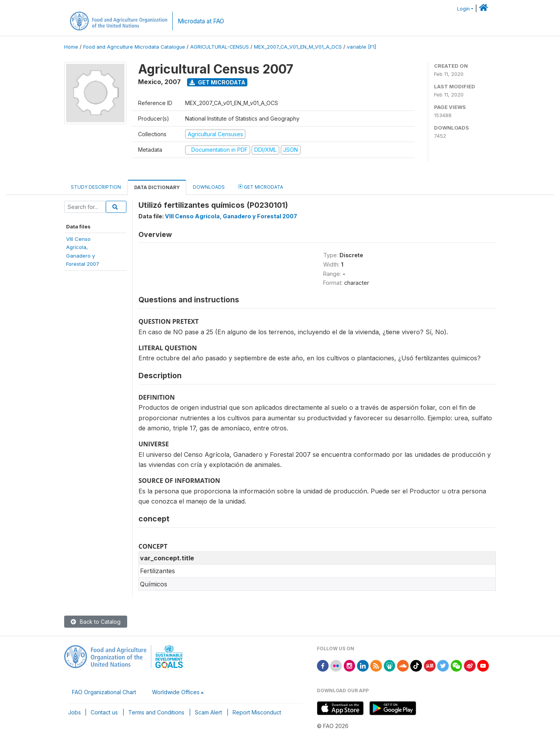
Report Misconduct (257, 712)
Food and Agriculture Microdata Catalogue (134, 47)
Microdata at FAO (201, 21)
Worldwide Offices (176, 692)
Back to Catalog (96, 622)
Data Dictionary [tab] (157, 187)
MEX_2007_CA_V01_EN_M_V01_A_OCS (298, 47)
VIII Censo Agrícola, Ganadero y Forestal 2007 (231, 216)
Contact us (104, 712)
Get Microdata (217, 82)
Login (463, 9)
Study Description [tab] (96, 187)
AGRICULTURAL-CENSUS (220, 47)
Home (71, 47)
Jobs (74, 712)
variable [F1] (361, 47)
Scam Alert (208, 712)
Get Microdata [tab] (261, 187)
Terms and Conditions (156, 712)
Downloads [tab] (209, 187)
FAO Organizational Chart (104, 692)
